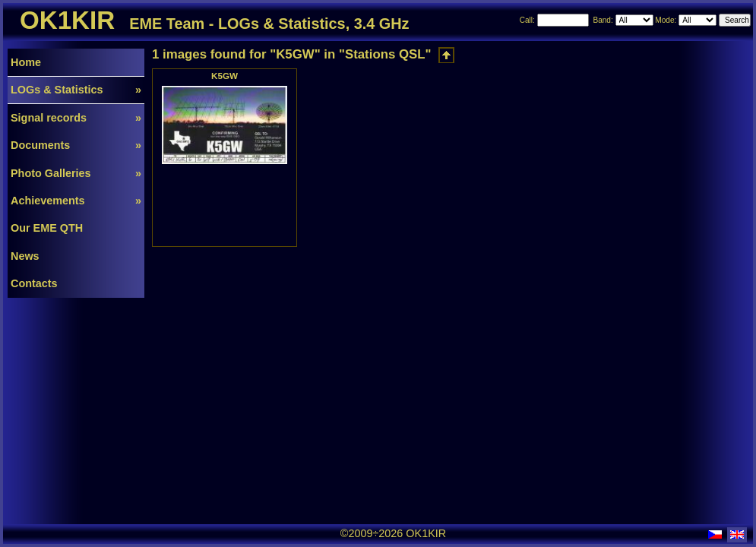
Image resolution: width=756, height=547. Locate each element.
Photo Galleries (76, 173)
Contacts (34, 283)
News (25, 256)
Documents (76, 145)
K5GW (225, 76)
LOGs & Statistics (76, 90)
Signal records (76, 118)
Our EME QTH (47, 228)
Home (26, 62)
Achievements (76, 201)
